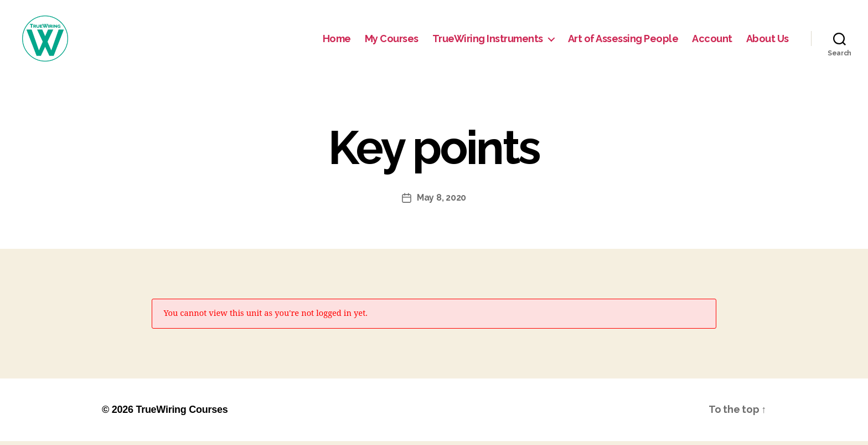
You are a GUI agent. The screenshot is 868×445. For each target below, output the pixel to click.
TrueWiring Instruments (488, 40)
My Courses (392, 40)
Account (712, 40)
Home (337, 40)
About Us (768, 40)
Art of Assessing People (623, 40)
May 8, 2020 (441, 201)
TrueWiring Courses (182, 413)
